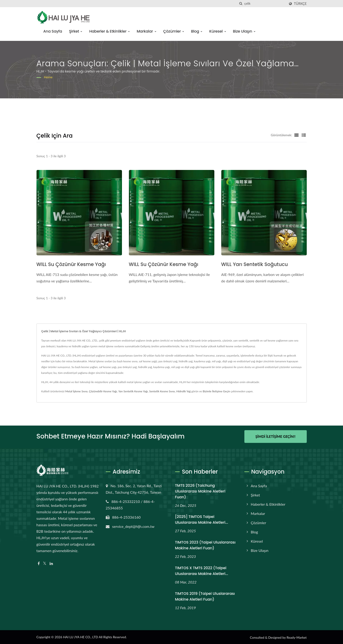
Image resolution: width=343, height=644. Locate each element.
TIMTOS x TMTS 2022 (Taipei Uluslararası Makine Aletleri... (202, 570)
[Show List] (304, 135)
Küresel (218, 31)
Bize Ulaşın (244, 31)
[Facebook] (39, 563)
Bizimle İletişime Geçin (216, 391)
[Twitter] (45, 563)
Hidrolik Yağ (183, 391)
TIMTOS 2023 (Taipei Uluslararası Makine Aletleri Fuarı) (205, 545)
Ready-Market (297, 637)
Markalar (147, 31)
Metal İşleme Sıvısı (76, 391)
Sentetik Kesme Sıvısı (162, 391)
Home (48, 77)
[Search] (265, 4)
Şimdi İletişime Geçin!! (275, 436)
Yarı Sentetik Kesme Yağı (133, 391)
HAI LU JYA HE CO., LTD (80, 636)
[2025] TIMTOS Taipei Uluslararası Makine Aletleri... (202, 519)
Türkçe (300, 4)
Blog (197, 31)
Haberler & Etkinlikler (109, 31)
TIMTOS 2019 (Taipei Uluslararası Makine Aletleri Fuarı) (205, 596)
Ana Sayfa (53, 31)
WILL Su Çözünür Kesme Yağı (71, 264)
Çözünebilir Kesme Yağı (103, 391)
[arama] (241, 4)
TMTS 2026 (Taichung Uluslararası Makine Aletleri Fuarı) (200, 491)
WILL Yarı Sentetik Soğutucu (255, 264)
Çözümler (174, 31)
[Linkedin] (51, 563)
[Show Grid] (297, 135)
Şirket (76, 31)
